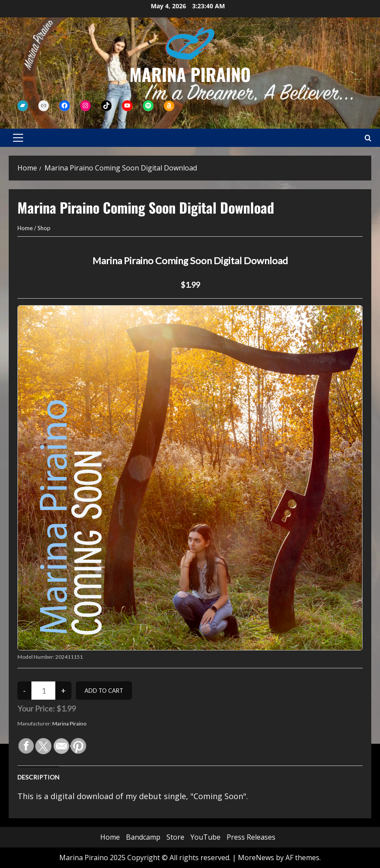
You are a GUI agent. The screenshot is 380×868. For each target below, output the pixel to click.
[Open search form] (368, 138)
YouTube (205, 837)
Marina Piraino (190, 74)
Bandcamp (143, 837)
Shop (44, 228)
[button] (18, 138)
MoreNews (256, 858)
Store (175, 837)
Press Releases (251, 837)
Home (25, 228)
